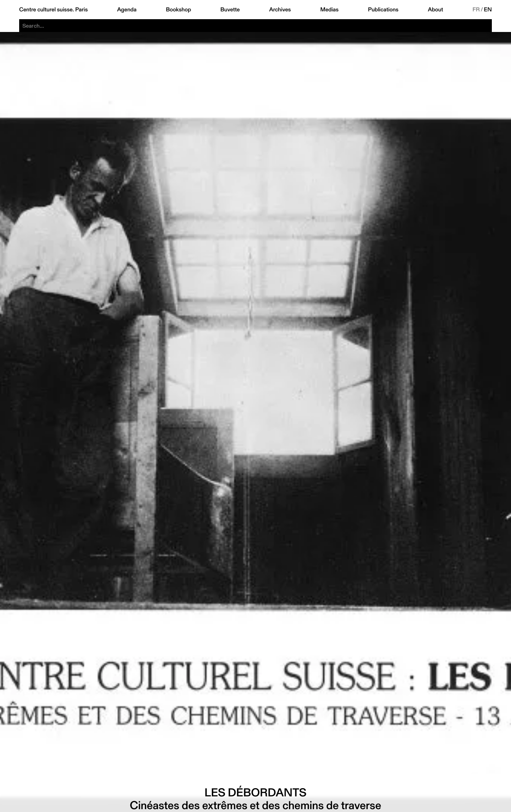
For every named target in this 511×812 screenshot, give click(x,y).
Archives (280, 10)
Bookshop (178, 10)
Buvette (230, 10)
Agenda (127, 10)
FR (476, 10)
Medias (329, 10)
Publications (383, 10)
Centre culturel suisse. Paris (53, 10)
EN (488, 10)
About (436, 10)
